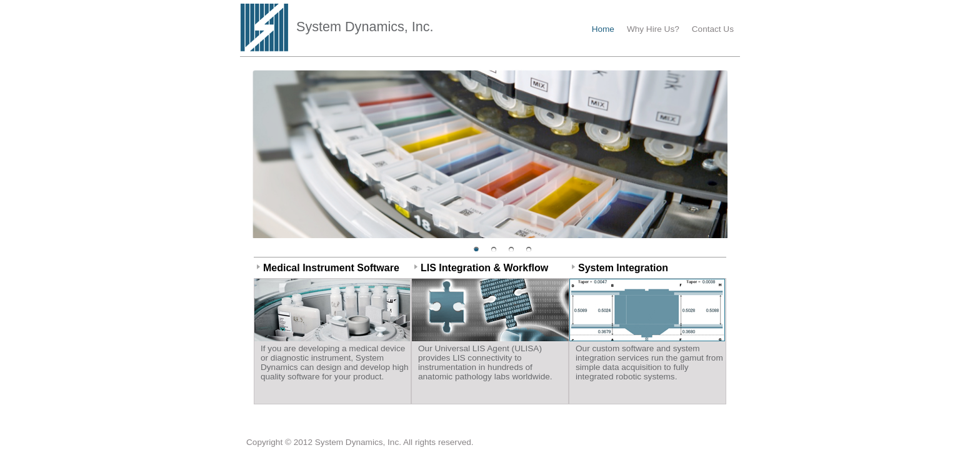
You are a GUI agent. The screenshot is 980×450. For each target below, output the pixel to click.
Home (603, 29)
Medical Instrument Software (331, 268)
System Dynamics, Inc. (365, 27)
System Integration (623, 268)
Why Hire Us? (653, 29)
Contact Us (713, 29)
